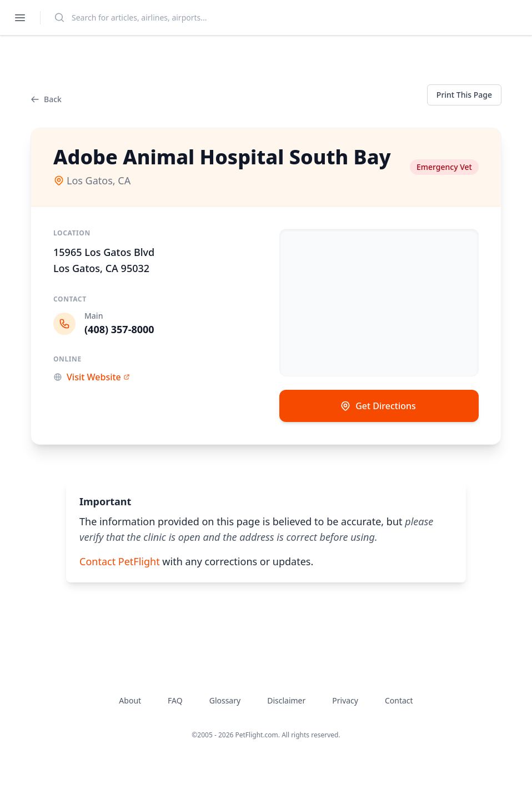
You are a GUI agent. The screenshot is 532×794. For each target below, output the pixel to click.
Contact (399, 700)
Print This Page (464, 95)
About (130, 700)
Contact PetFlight (120, 561)
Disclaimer (286, 700)
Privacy (345, 700)
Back (46, 99)
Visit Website (92, 377)
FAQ (175, 700)
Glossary (225, 700)
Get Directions (378, 406)
